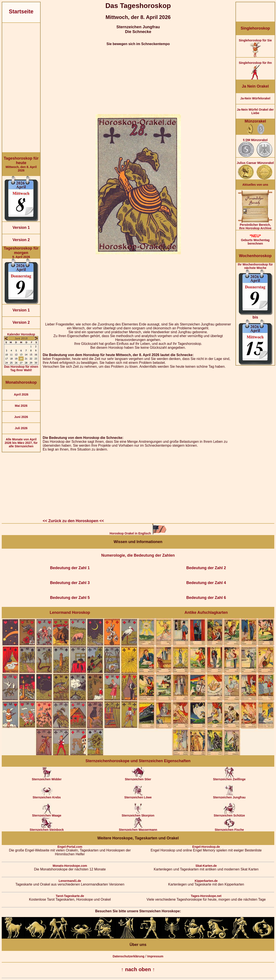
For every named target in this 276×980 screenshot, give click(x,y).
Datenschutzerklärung (128, 956)
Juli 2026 (21, 428)
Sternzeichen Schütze (229, 814)
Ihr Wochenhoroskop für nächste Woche (255, 314)
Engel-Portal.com (70, 847)
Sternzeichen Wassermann (138, 828)
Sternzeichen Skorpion (138, 814)
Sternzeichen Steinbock (47, 828)
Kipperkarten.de (206, 881)
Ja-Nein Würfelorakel (255, 98)
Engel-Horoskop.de (206, 847)
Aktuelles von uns (255, 185)
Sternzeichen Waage (47, 814)
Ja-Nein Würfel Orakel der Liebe (255, 111)
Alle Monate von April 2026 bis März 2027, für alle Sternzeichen (21, 443)
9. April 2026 (21, 252)
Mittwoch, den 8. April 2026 (21, 164)
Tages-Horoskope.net (206, 896)
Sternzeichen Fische (229, 828)
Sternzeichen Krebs (47, 796)
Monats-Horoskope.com (70, 866)
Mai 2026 (21, 406)
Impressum (155, 956)
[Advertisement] (21, 88)
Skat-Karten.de (206, 866)
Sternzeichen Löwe (138, 796)
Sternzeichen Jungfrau (229, 796)
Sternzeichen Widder (47, 778)
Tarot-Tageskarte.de (70, 896)
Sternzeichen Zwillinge (229, 778)
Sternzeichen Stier (138, 778)
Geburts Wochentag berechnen (255, 240)
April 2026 (21, 394)
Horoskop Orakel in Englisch (138, 533)
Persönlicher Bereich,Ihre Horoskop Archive (255, 225)
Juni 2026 (21, 417)
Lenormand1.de (70, 881)
